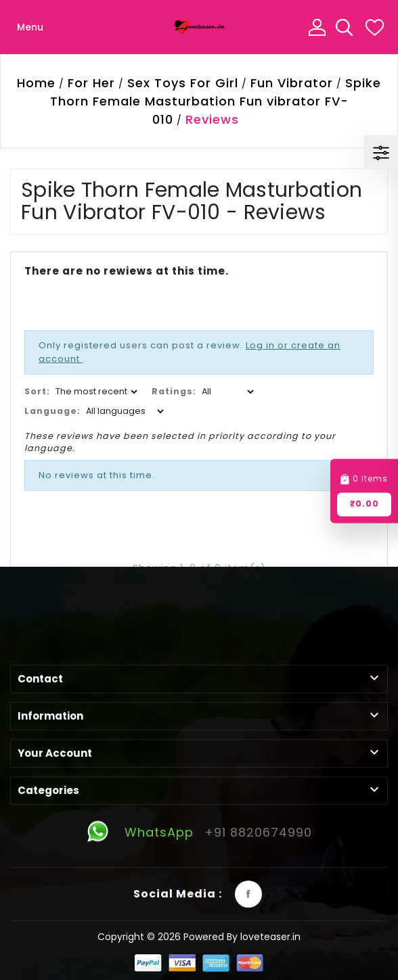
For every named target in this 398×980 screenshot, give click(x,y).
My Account (317, 27)
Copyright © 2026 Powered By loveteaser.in (199, 937)
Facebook (248, 894)
